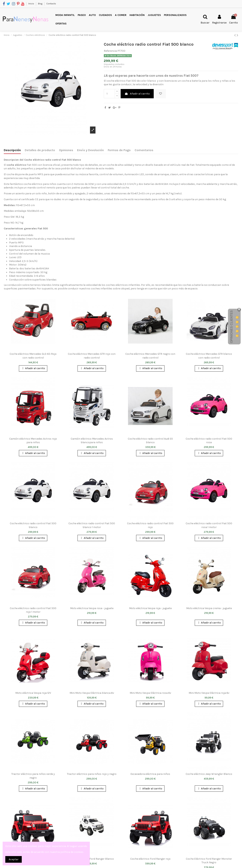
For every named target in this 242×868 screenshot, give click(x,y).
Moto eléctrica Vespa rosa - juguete (92, 608)
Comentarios (144, 150)
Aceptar (14, 859)
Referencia (110, 51)
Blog (40, 4)
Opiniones (66, 150)
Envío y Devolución (90, 150)
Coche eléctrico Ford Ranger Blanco (92, 859)
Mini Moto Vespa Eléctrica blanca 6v (92, 693)
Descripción (12, 150)
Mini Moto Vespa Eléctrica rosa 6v (150, 693)
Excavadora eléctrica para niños (150, 774)
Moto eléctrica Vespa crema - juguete (209, 608)
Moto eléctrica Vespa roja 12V (33, 693)
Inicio (31, 4)
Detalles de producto (40, 150)
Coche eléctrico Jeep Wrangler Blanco (209, 774)
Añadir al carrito (137, 94)
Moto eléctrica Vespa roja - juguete (150, 608)
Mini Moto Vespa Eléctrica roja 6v (209, 693)
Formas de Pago (119, 150)
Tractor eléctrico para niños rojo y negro (92, 774)
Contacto (51, 4)
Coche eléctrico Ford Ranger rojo (150, 859)
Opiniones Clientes (232, 327)
